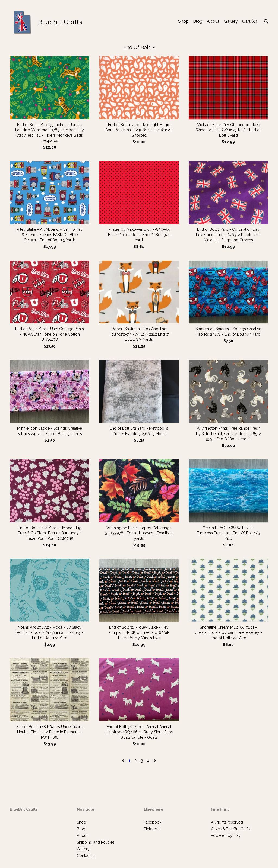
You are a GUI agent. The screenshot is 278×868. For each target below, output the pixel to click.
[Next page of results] (155, 761)
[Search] (266, 22)
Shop (183, 21)
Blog (198, 21)
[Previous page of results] (124, 761)
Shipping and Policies (96, 842)
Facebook (153, 822)
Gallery (231, 21)
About (213, 21)
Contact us (86, 856)
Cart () (250, 21)
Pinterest (151, 829)
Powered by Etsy (226, 835)
